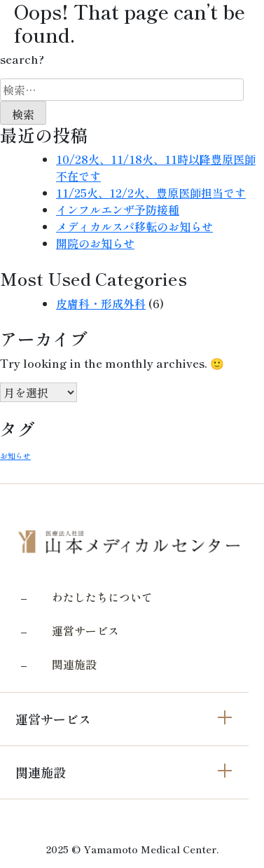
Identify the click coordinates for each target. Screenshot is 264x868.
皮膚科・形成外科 (101, 303)
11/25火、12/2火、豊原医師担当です (151, 193)
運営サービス (85, 631)
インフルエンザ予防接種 (118, 209)
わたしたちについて (102, 597)
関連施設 (74, 664)
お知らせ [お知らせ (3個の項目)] (15, 456)
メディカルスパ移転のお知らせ (134, 226)
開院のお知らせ (95, 243)
